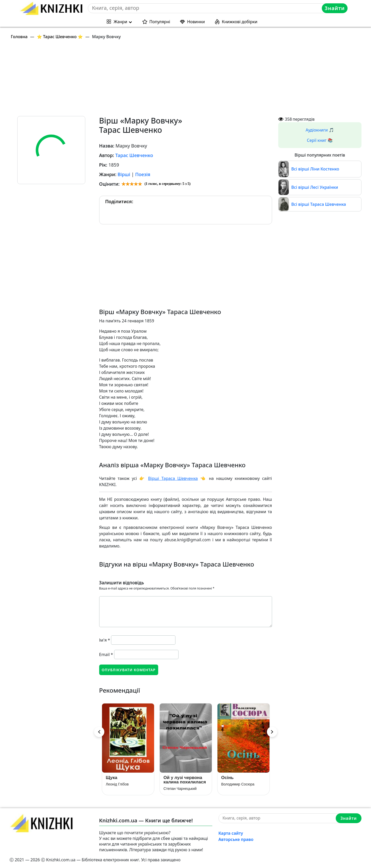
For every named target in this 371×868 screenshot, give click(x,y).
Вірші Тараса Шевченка (173, 478)
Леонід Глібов (117, 784)
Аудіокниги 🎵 (320, 130)
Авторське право (236, 839)
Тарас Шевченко (134, 155)
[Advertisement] (164, 80)
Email (106, 654)
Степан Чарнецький (180, 789)
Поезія (143, 174)
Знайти (335, 8)
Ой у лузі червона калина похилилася (185, 780)
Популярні (160, 22)
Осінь (227, 778)
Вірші (124, 174)
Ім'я (105, 640)
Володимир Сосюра (238, 784)
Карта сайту (231, 833)
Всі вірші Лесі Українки (315, 187)
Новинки (196, 22)
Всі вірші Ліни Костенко (315, 169)
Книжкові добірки (240, 22)
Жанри (120, 22)
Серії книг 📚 (320, 140)
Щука (112, 778)
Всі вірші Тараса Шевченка (319, 204)
